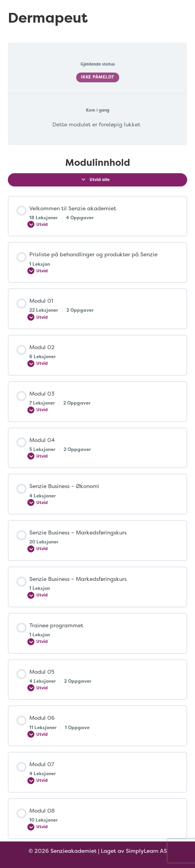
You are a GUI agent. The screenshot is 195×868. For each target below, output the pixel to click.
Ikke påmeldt (98, 77)
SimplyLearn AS (146, 851)
